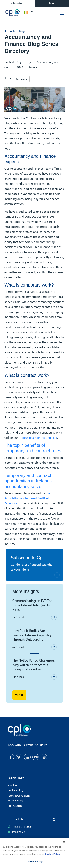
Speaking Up (15, 785)
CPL (13, 12)
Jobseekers (17, 3)
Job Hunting (22, 79)
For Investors (15, 806)
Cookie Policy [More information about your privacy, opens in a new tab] (53, 858)
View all (19, 695)
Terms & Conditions (19, 795)
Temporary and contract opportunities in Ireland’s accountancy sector (29, 481)
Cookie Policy (15, 790)
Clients (52, 3)
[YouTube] (36, 757)
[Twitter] (19, 757)
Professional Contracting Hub (38, 437)
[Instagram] (44, 757)
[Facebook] (11, 757)
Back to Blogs (17, 31)
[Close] (64, 846)
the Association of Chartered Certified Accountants (27, 498)
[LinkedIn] (27, 757)
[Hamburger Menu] (62, 14)
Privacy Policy (15, 800)
